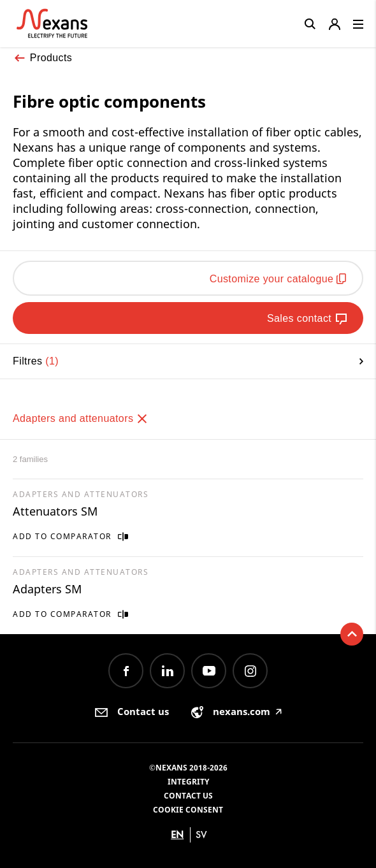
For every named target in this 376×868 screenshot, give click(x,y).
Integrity (188, 782)
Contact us (188, 796)
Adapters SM (47, 589)
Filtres (188, 361)
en (177, 835)
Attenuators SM (55, 511)
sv (201, 835)
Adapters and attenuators (81, 418)
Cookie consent (188, 810)
